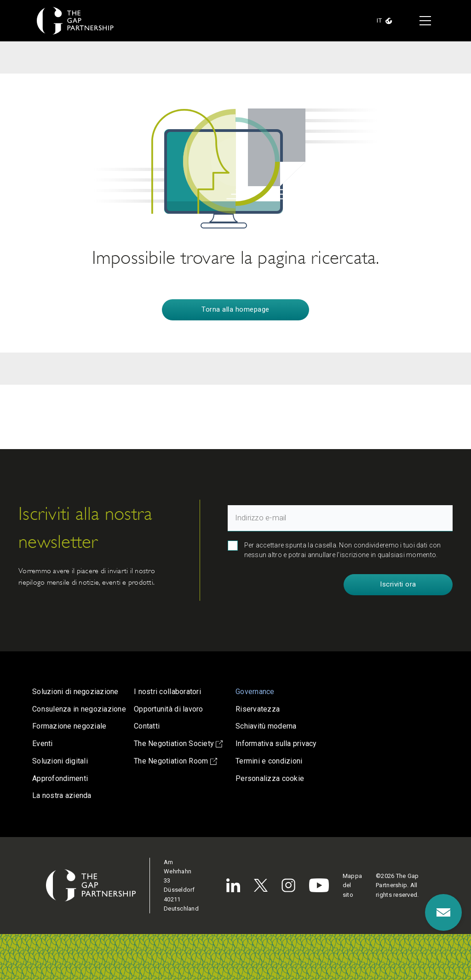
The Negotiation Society (178, 744)
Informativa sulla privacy (276, 744)
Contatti (147, 726)
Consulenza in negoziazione (79, 709)
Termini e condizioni (269, 761)
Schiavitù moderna (266, 726)
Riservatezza (258, 709)
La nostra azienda (62, 795)
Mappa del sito (352, 885)
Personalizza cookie (270, 778)
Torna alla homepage (235, 309)
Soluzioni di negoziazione (75, 692)
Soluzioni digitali (60, 761)
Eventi (43, 744)
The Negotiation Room (175, 761)
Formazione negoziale (69, 726)
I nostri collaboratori (167, 692)
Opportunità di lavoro (169, 709)
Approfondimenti (60, 778)
